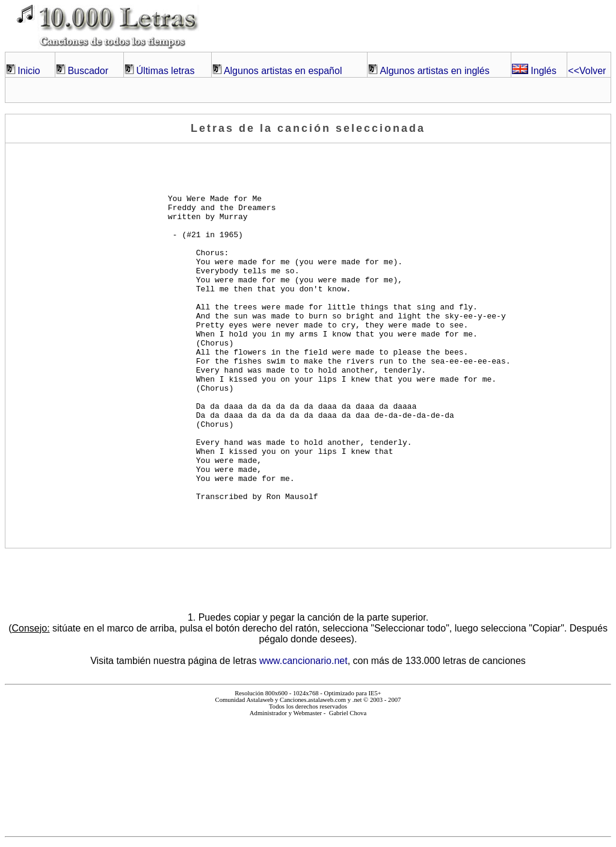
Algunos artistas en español (283, 71)
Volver (587, 71)
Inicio (29, 71)
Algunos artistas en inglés (434, 71)
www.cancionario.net (303, 661)
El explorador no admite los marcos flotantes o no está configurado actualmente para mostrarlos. (308, 771)
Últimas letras (166, 71)
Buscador (88, 71)
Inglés (534, 71)
